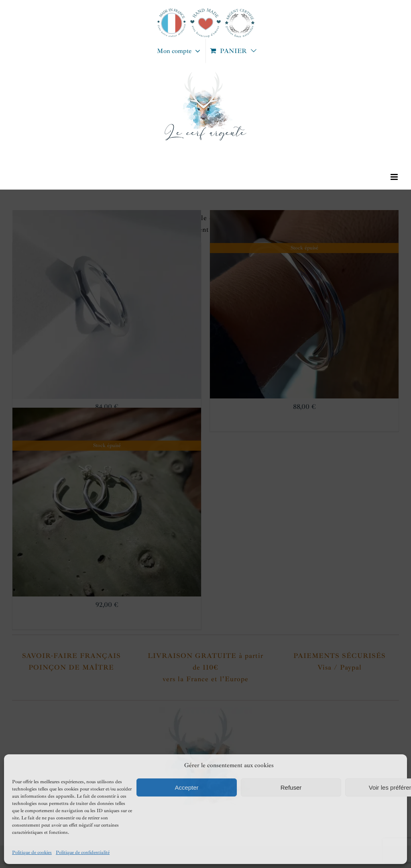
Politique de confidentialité (83, 853)
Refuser (291, 787)
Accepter (186, 787)
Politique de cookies (32, 853)
